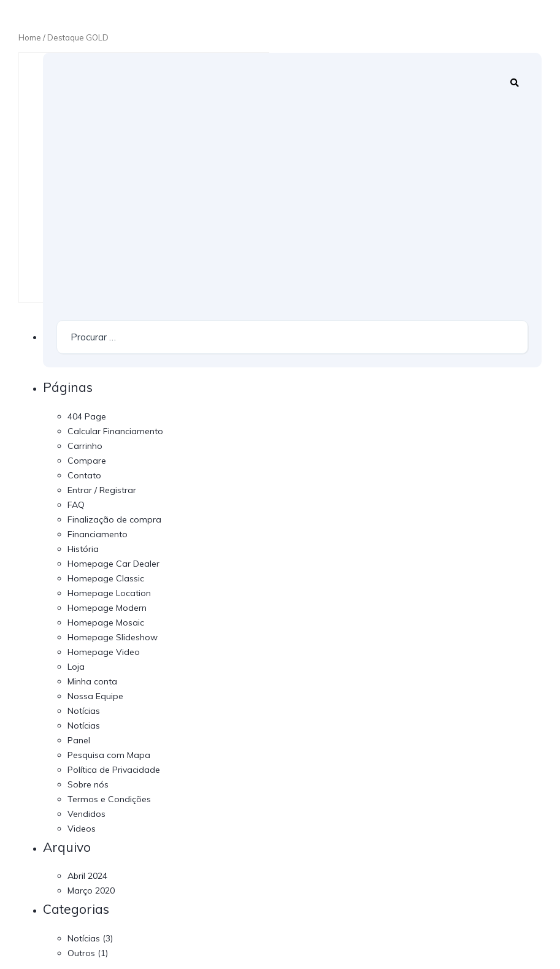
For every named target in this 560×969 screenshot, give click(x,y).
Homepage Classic (106, 578)
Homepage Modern (107, 608)
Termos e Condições (109, 799)
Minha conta (92, 681)
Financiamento (98, 534)
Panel (79, 740)
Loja (76, 667)
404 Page (87, 416)
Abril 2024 (87, 876)
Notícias (84, 711)
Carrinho (85, 446)
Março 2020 (91, 890)
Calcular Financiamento (115, 431)
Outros (81, 953)
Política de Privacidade (114, 770)
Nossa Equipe (95, 696)
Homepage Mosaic (106, 622)
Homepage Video (104, 652)
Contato (84, 475)
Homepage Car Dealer (113, 564)
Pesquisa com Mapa (109, 755)
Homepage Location (109, 593)
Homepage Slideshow (113, 637)
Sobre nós (88, 784)
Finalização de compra (114, 519)
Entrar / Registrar (102, 490)
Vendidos (86, 814)
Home (30, 37)
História (83, 549)
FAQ (76, 505)
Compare (87, 461)
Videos (82, 829)
